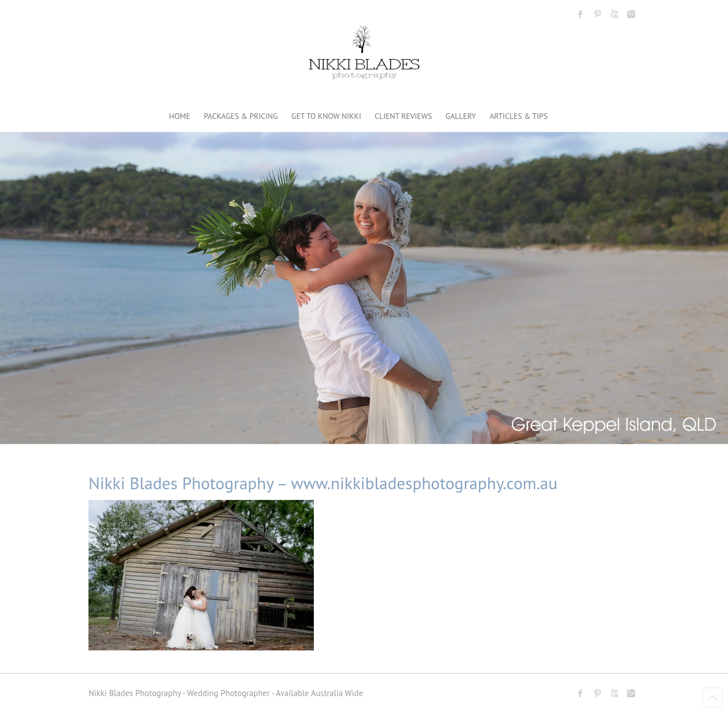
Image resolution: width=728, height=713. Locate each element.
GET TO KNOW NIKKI (326, 116)
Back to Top (713, 697)
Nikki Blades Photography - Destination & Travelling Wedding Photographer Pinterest (597, 14)
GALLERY (461, 116)
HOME (180, 116)
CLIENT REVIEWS (403, 116)
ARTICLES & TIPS (519, 116)
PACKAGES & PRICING (241, 116)
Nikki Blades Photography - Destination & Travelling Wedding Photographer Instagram (631, 14)
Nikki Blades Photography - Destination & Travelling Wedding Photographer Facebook (580, 14)
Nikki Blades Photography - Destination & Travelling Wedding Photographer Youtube (614, 14)
